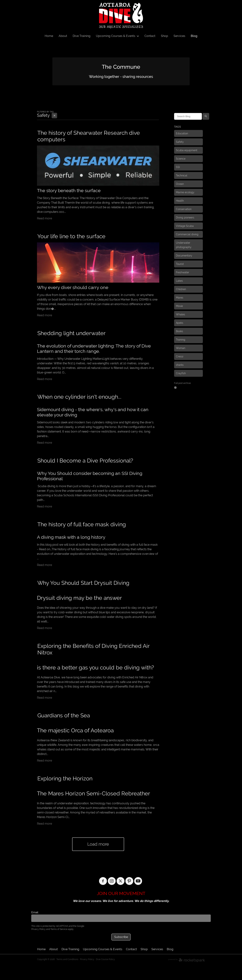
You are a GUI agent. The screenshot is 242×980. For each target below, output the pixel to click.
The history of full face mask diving (82, 524)
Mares (180, 298)
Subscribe (121, 937)
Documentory (184, 256)
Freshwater (183, 272)
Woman (181, 348)
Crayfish (181, 373)
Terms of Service (59, 929)
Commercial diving (187, 234)
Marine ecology (185, 192)
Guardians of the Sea (64, 715)
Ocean (180, 184)
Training (181, 340)
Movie (179, 306)
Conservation (184, 209)
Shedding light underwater (71, 333)
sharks (180, 365)
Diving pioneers (185, 218)
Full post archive (182, 383)
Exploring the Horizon (65, 778)
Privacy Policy (38, 929)
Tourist (180, 264)
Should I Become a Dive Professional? (85, 461)
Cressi (180, 356)
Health (180, 201)
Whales (180, 314)
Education (182, 133)
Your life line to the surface (71, 236)
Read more (44, 218)
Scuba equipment (187, 150)
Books (179, 331)
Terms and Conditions (67, 959)
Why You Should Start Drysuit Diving (83, 583)
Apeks (180, 323)
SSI (178, 167)
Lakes (179, 281)
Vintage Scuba (185, 226)
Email (35, 912)
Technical (182, 175)
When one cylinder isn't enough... (79, 397)
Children (181, 289)
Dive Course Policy (105, 959)
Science (181, 159)
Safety (180, 142)
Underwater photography (184, 245)
